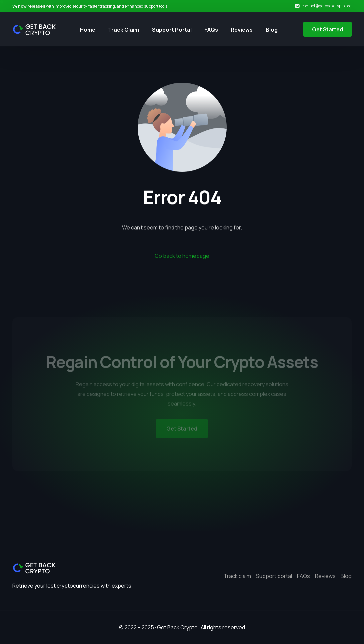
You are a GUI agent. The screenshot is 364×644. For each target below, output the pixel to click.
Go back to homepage (182, 256)
